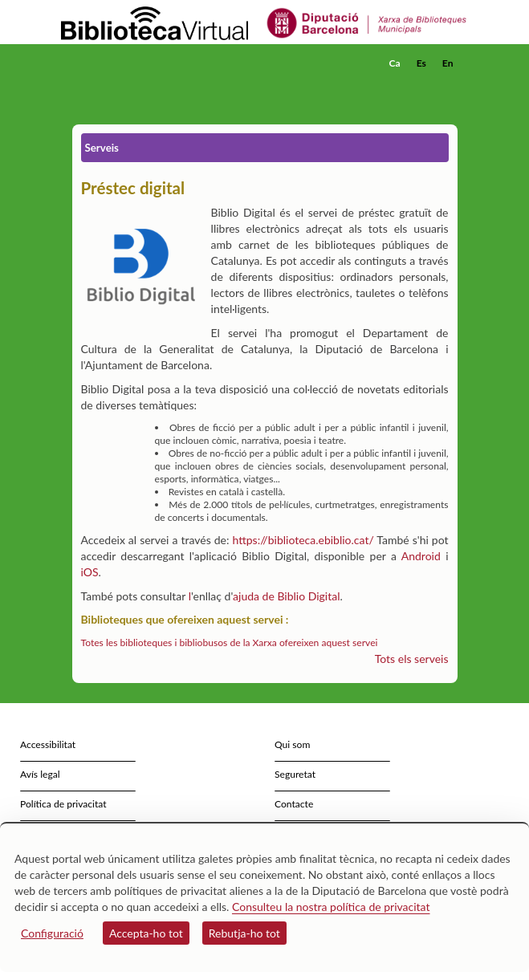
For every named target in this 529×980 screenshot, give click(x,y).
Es (421, 63)
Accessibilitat (48, 744)
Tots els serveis (412, 659)
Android (421, 556)
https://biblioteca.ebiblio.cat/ (303, 540)
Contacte (294, 804)
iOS (90, 572)
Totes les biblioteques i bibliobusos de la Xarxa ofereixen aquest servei (230, 642)
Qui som (292, 744)
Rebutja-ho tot (244, 933)
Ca (395, 63)
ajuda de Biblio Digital (286, 596)
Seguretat (295, 774)
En (448, 63)
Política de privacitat (63, 804)
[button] (448, 87)
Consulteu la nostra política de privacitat (331, 907)
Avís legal (40, 774)
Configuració (52, 933)
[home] (140, 63)
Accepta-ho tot (146, 933)
